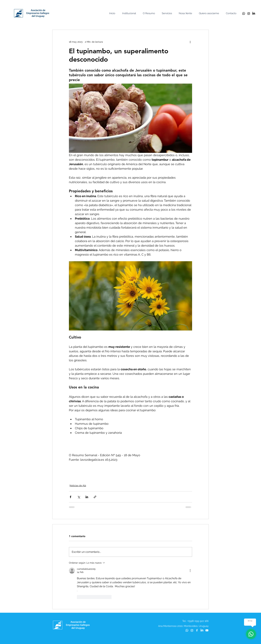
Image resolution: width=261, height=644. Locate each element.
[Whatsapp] (244, 13)
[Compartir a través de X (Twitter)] (79, 497)
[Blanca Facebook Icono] (197, 630)
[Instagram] (249, 13)
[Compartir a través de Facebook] (70, 497)
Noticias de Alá (78, 485)
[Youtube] (207, 630)
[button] (130, 13)
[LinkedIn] (254, 13)
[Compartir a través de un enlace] (95, 497)
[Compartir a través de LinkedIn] (87, 497)
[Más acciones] (190, 42)
